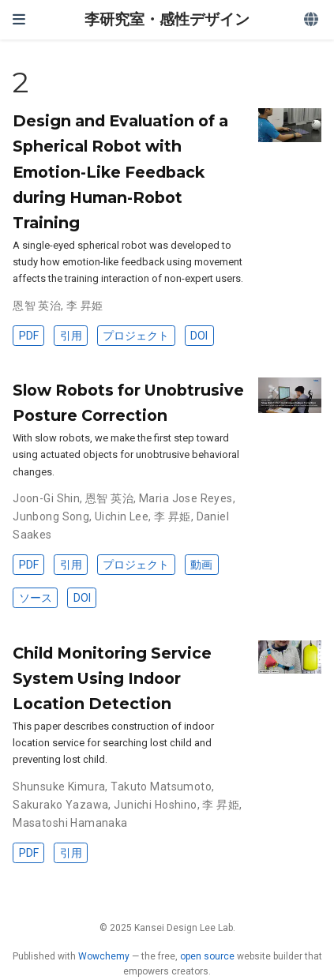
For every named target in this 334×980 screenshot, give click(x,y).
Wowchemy (104, 956)
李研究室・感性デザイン (167, 19)
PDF (29, 336)
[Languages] (313, 20)
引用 (71, 336)
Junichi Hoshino (155, 805)
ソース (36, 598)
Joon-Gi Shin (46, 498)
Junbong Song (51, 516)
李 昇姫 (85, 306)
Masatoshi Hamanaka (70, 823)
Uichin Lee (122, 516)
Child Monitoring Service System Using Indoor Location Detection (112, 678)
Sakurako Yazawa (60, 805)
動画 (201, 565)
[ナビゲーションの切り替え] (19, 19)
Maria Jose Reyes (186, 498)
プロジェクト (136, 336)
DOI (199, 336)
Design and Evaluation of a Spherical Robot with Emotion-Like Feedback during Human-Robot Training (120, 171)
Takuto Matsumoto (161, 787)
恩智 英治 (37, 306)
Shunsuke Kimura (59, 787)
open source (207, 956)
